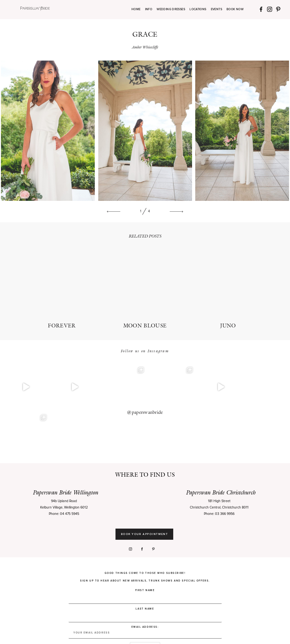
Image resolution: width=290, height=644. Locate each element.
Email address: (145, 584)
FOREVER (62, 290)
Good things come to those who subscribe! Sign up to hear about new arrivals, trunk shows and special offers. (145, 530)
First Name (145, 543)
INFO (149, 9)
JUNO (228, 290)
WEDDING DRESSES (171, 9)
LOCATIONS (198, 9)
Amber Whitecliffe (145, 47)
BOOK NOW (235, 9)
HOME (136, 9)
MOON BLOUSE (145, 290)
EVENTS (216, 9)
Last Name (145, 561)
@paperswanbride (145, 389)
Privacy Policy (80, 634)
